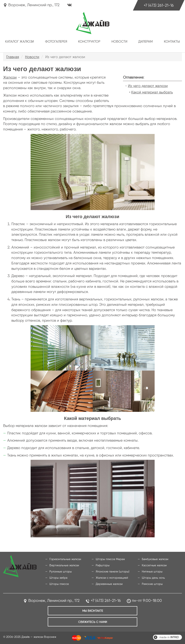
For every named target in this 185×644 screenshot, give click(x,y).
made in (169, 637)
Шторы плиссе (59, 584)
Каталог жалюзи (20, 41)
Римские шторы (152, 584)
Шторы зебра (58, 578)
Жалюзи (10, 77)
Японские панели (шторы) (113, 571)
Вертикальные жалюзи (64, 565)
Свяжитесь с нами (93, 622)
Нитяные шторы (152, 571)
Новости (119, 41)
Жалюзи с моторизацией (112, 578)
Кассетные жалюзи (154, 565)
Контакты (172, 41)
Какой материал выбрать (152, 92)
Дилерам (146, 41)
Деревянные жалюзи (109, 584)
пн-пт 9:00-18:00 (147, 600)
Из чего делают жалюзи (148, 86)
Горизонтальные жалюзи (65, 559)
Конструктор (89, 41)
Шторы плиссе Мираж (110, 559)
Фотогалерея (56, 41)
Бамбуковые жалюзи (155, 559)
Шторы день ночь (153, 578)
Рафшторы (103, 565)
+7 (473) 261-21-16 (159, 5)
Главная (13, 57)
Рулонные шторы (61, 571)
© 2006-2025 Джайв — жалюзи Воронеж (30, 637)
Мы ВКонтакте (93, 611)
